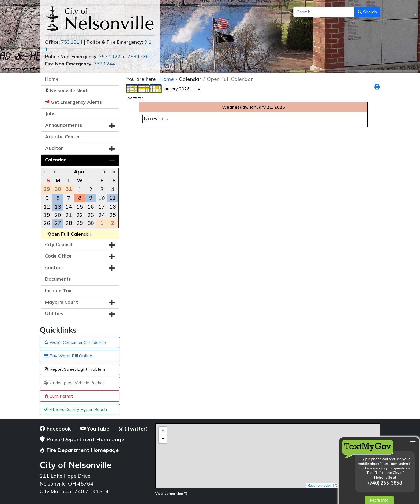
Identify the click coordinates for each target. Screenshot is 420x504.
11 (113, 198)
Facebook (55, 429)
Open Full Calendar (70, 234)
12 (47, 207)
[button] (112, 126)
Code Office (58, 256)
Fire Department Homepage (79, 450)
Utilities (54, 314)
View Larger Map (171, 493)
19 (47, 215)
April (80, 172)
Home (52, 79)
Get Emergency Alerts (76, 102)
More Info (379, 500)
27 (58, 223)
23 (91, 215)
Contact (54, 267)
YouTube (95, 429)
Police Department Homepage (82, 439)
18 (113, 207)
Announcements (63, 125)
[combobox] (324, 12)
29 (80, 223)
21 (69, 215)
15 (80, 207)
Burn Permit (59, 396)
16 (91, 207)
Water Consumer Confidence (75, 342)
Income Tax (58, 290)
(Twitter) (133, 429)
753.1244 (104, 64)
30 (91, 223)
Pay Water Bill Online (68, 356)
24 (102, 215)
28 (69, 223)
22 (80, 215)
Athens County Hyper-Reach (76, 409)
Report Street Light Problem (75, 369)
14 (69, 207)
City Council (59, 244)
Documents (58, 279)
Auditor (54, 148)
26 (47, 223)
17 (102, 207)
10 (102, 198)
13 (58, 207)
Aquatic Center (63, 137)
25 (113, 215)
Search (367, 12)
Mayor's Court (61, 302)
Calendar (55, 160)
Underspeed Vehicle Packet (74, 383)
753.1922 (110, 56)
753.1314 (72, 42)
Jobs (50, 114)
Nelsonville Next (69, 90)
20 (58, 215)
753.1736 (138, 56)
